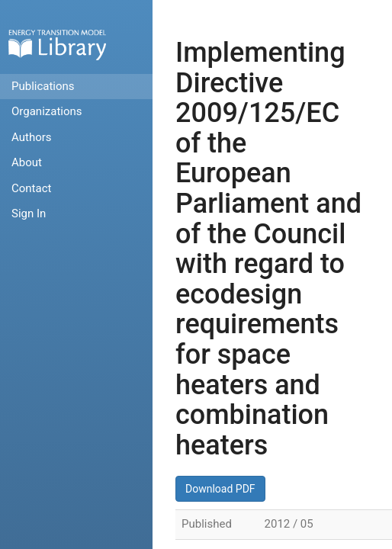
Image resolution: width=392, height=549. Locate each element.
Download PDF (220, 489)
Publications (43, 86)
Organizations (47, 111)
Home (57, 45)
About (27, 162)
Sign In (29, 213)
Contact (31, 188)
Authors (32, 137)
